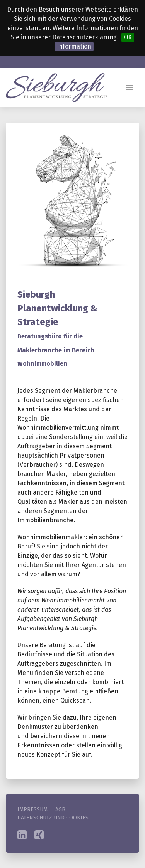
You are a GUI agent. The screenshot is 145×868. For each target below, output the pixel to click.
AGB (60, 810)
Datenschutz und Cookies (53, 818)
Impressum (32, 810)
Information (74, 46)
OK (128, 37)
